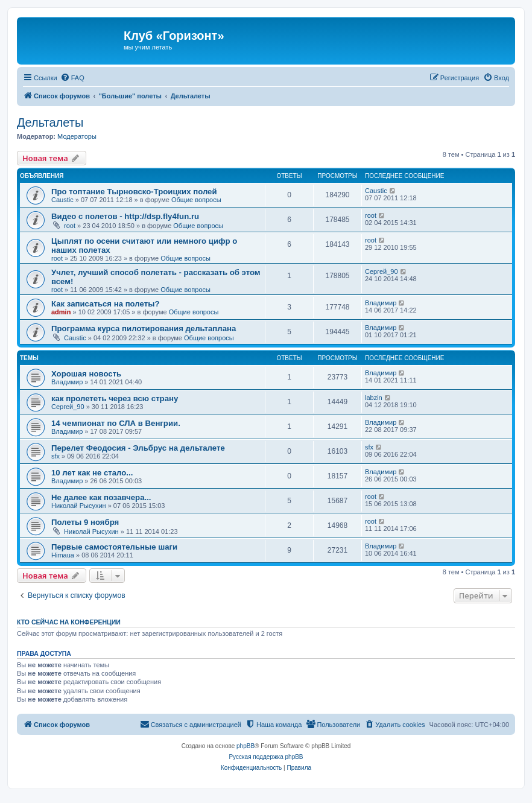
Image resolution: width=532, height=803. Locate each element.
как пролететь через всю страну (115, 398)
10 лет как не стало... (92, 473)
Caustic (62, 200)
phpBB (245, 746)
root (70, 226)
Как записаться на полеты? (105, 304)
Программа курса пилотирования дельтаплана (144, 328)
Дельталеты (50, 122)
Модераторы (77, 136)
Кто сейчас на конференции (69, 622)
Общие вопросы (196, 200)
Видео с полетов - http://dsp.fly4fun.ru (125, 216)
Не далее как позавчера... (101, 497)
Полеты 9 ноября (85, 522)
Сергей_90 (382, 271)
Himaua (63, 555)
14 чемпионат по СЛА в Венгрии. (116, 423)
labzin (374, 398)
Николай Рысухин (79, 506)
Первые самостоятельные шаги (114, 547)
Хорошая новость (86, 374)
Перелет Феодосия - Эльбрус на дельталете (138, 448)
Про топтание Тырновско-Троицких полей (134, 192)
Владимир (381, 303)
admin (61, 312)
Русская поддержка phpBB (266, 757)
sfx (55, 456)
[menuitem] (72, 78)
